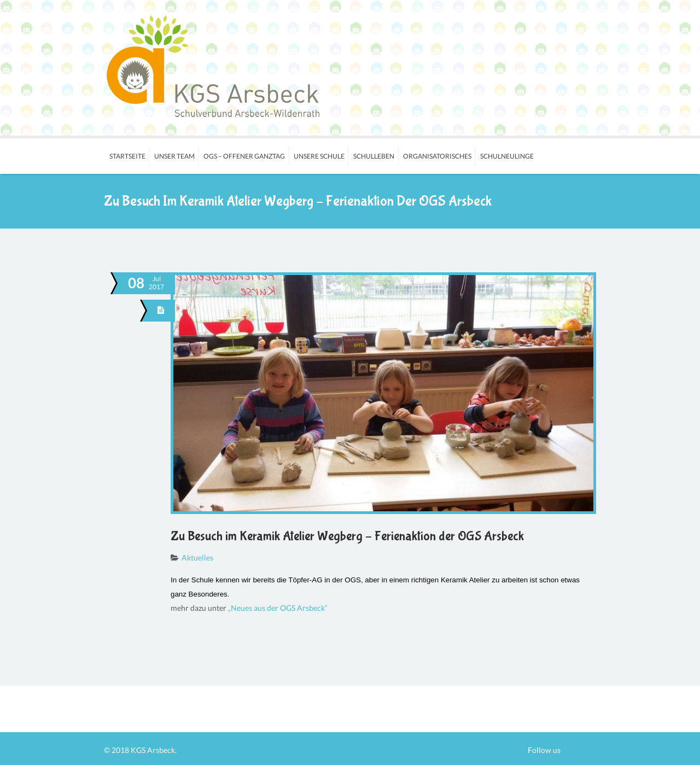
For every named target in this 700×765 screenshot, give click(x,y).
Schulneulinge (507, 156)
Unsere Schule (319, 156)
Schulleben (374, 156)
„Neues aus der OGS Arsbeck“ (278, 608)
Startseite (127, 156)
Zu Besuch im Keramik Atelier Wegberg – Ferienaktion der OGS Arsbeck (347, 536)
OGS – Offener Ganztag (244, 156)
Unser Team (174, 156)
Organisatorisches (437, 156)
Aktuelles (197, 557)
